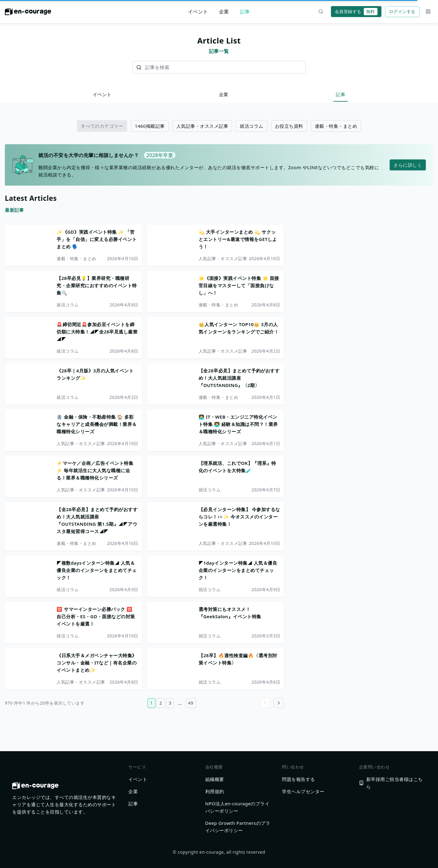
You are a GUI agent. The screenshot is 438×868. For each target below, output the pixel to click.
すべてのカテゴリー (102, 126)
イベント (198, 12)
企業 (224, 12)
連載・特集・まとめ (336, 126)
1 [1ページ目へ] (152, 703)
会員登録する (356, 12)
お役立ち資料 (289, 126)
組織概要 (215, 779)
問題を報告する (299, 779)
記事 (245, 12)
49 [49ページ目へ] (191, 703)
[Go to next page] (279, 703)
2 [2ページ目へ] (161, 703)
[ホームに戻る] (28, 13)
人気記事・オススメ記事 (202, 126)
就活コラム (252, 126)
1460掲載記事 (150, 126)
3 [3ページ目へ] (170, 703)
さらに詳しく (408, 165)
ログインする (402, 11)
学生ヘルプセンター (303, 791)
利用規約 (215, 791)
